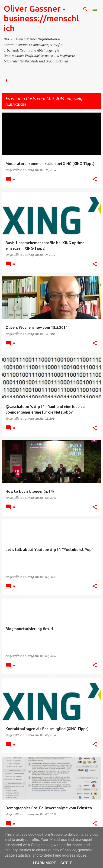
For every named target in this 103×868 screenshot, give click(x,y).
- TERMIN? (11, 80)
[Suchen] (85, 9)
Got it (66, 863)
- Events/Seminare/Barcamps (51, 80)
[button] (95, 179)
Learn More (44, 863)
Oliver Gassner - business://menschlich (41, 18)
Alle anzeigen (16, 105)
